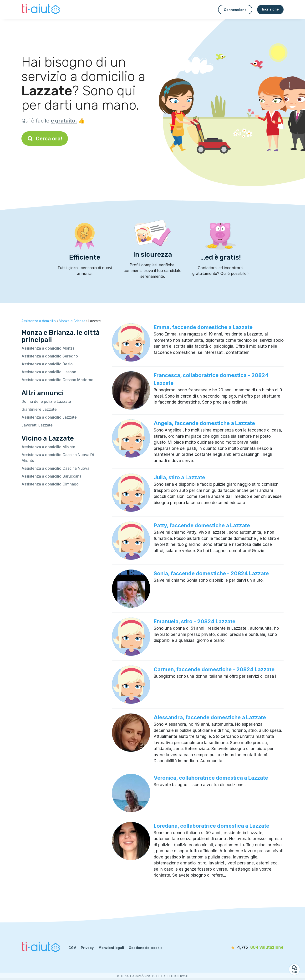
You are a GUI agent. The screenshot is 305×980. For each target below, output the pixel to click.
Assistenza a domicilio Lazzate (49, 417)
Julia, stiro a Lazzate (179, 477)
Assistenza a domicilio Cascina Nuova (55, 468)
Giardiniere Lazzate (39, 409)
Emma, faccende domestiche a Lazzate (203, 327)
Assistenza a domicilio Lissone (49, 372)
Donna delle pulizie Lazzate (46, 401)
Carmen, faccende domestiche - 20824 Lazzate (214, 669)
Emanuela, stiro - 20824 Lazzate (195, 621)
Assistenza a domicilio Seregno (50, 356)
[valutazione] (256, 948)
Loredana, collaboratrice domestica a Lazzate (211, 826)
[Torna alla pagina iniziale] (41, 10)
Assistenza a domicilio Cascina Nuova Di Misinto (58, 458)
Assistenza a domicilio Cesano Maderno (57, 380)
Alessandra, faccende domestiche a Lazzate (210, 717)
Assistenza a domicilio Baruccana (51, 476)
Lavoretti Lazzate (37, 425)
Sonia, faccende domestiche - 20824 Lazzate (211, 573)
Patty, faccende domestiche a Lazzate (202, 525)
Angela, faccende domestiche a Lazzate (204, 423)
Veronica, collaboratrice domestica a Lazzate (211, 778)
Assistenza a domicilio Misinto (48, 447)
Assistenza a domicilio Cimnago (50, 484)
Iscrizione (270, 9)
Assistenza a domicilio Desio (47, 364)
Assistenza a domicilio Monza (48, 348)
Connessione (235, 10)
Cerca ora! (45, 138)
